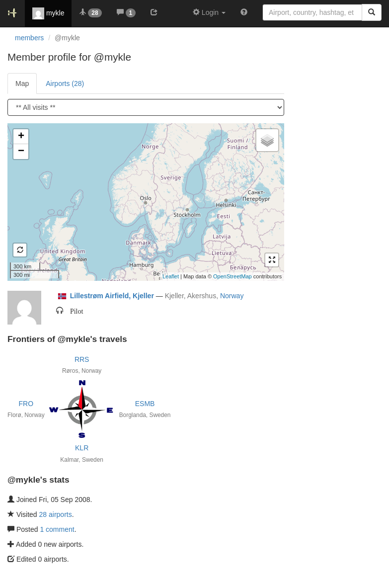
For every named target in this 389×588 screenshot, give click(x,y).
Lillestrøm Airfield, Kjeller (112, 296)
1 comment (57, 529)
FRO (26, 404)
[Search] (372, 12)
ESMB (145, 404)
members (29, 38)
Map (22, 84)
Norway (232, 296)
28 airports (56, 514)
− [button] (21, 152)
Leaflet (171, 276)
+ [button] (21, 137)
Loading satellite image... (145, 202)
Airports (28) (65, 84)
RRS (82, 359)
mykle (48, 13)
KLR (82, 448)
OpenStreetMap (233, 276)
